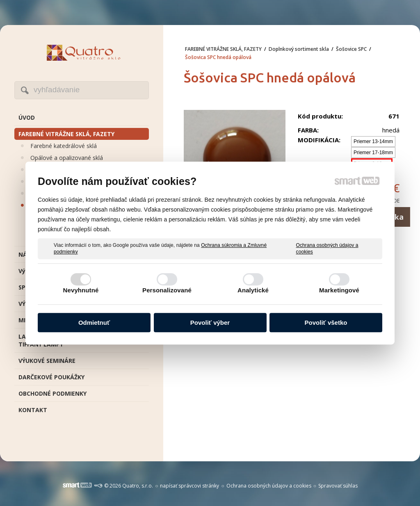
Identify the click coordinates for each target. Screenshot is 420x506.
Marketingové (339, 290)
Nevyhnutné (81, 290)
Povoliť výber (210, 323)
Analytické (253, 290)
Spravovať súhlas (338, 486)
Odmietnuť (94, 323)
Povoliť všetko (326, 323)
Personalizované (167, 290)
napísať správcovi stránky (189, 486)
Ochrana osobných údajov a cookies (327, 248)
